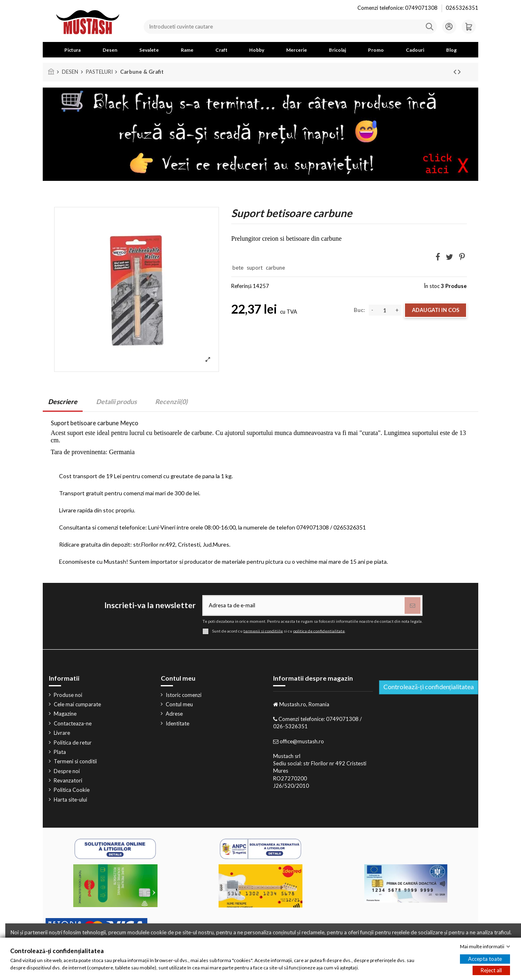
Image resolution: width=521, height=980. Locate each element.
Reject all (491, 970)
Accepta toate (485, 959)
